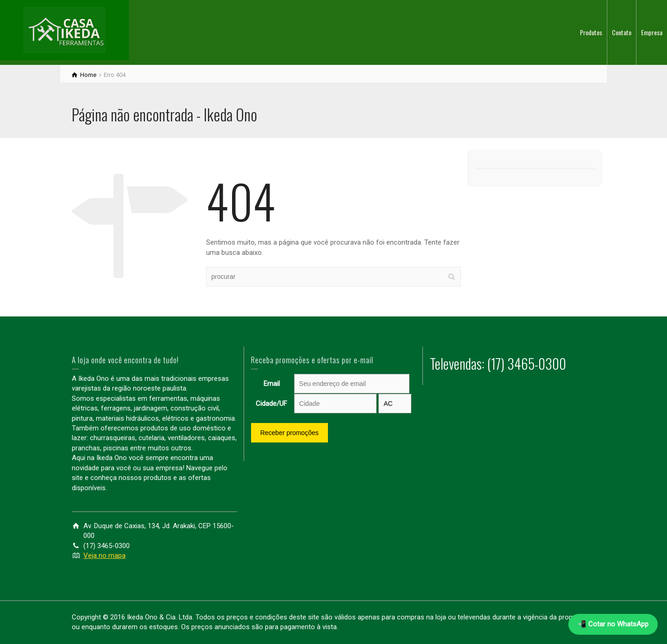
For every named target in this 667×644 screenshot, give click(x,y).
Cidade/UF (271, 404)
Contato (622, 32)
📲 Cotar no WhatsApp (613, 624)
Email (272, 384)
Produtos (591, 32)
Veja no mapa (104, 556)
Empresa (652, 32)
